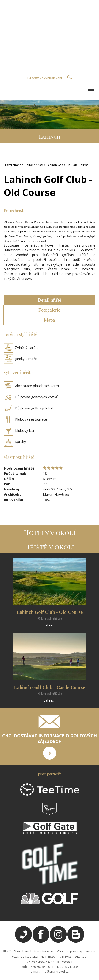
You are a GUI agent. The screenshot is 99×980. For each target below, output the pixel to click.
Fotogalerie (49, 310)
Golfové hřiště (34, 165)
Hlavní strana (12, 165)
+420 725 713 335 (66, 967)
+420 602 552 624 (41, 967)
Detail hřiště (49, 300)
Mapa (49, 320)
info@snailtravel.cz (55, 971)
